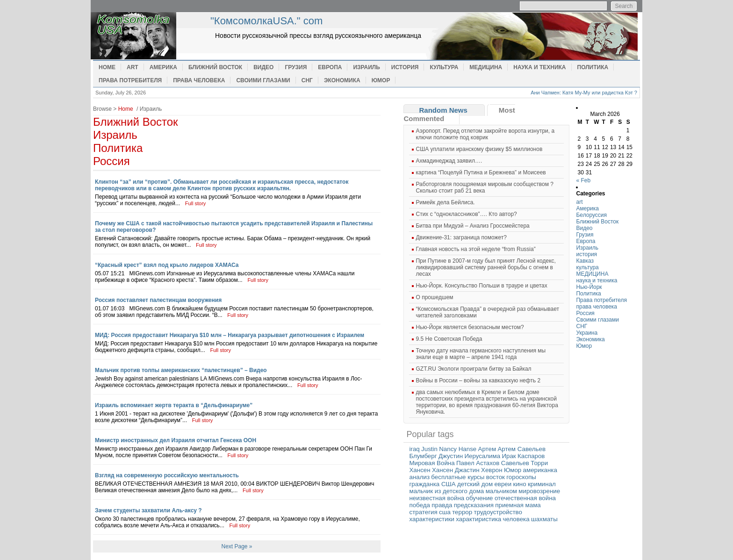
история (405, 67)
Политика (593, 67)
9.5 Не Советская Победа (449, 339)
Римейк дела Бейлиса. (445, 202)
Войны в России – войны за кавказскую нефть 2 (478, 381)
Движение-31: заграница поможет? (461, 237)
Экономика (342, 80)
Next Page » (237, 546)
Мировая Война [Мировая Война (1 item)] (432, 463)
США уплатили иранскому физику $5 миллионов (479, 149)
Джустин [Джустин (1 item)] (451, 456)
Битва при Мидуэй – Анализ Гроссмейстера (472, 226)
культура (444, 67)
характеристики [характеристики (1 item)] (431, 519)
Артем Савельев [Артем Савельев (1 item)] (521, 449)
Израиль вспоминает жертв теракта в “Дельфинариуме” (174, 405)
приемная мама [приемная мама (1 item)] (518, 505)
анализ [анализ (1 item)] (419, 477)
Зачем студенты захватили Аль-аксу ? (148, 510)
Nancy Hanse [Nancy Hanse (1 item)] (458, 449)
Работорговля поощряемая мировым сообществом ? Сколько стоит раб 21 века (485, 187)
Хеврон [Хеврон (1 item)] (492, 470)
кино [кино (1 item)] (520, 484)
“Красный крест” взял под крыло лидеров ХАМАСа (167, 265)
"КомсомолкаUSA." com (266, 21)
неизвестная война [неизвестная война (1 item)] (437, 498)
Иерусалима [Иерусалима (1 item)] (482, 456)
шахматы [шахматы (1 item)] (544, 519)
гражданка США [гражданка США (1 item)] (432, 484)
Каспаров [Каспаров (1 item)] (531, 456)
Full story (196, 203)
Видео (263, 67)
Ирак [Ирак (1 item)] (509, 456)
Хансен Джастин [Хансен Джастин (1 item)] (456, 470)
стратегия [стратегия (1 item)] (423, 512)
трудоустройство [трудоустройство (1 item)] (498, 512)
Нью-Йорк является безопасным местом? (470, 327)
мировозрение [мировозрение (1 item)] (539, 491)
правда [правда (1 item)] (442, 505)
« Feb (583, 180)
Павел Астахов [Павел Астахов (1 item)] (478, 463)
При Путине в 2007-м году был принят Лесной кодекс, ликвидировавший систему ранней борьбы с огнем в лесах (485, 267)
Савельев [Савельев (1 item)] (515, 463)
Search (624, 6)
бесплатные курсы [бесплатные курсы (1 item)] (458, 477)
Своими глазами (263, 80)
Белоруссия (591, 215)
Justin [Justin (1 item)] (429, 449)
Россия (111, 161)
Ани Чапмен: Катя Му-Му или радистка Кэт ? (584, 93)
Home (107, 67)
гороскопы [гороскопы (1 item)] (521, 477)
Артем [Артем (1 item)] (487, 449)
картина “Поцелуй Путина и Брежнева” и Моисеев (481, 172)
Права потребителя (130, 80)
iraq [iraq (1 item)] (414, 449)
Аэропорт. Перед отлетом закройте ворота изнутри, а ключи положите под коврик (485, 134)
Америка (163, 67)
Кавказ (585, 261)
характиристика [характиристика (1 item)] (478, 519)
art (133, 67)
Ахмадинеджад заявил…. (449, 161)
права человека (199, 80)
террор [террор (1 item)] (462, 512)
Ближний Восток (215, 67)
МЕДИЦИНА (486, 67)
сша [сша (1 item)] (445, 512)
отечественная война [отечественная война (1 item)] (525, 498)
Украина (587, 333)
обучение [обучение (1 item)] (480, 498)
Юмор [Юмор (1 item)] (513, 470)
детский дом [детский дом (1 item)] (475, 484)
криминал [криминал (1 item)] (542, 484)
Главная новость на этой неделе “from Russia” (475, 249)
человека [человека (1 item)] (516, 519)
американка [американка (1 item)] (540, 470)
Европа (330, 67)
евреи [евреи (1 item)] (503, 484)
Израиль (366, 67)
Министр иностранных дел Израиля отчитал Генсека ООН (176, 440)
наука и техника (539, 67)
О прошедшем (434, 297)
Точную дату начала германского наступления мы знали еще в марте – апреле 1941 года (481, 354)
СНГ (307, 80)
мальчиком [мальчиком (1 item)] (501, 491)
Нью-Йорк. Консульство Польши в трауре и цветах (481, 286)
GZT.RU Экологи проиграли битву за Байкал (473, 369)
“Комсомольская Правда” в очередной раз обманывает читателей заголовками (487, 312)
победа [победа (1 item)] (419, 505)
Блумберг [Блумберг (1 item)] (423, 456)
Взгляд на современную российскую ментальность (167, 475)
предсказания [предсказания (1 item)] (474, 505)
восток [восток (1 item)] (496, 477)
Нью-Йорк (589, 287)
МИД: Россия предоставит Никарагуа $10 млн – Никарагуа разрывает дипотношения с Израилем (230, 335)
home (149, 36)
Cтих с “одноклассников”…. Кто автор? (466, 214)
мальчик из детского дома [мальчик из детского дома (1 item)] (446, 491)
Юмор (381, 80)
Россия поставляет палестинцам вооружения (158, 300)
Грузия (296, 67)
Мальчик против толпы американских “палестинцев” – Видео (181, 370)
